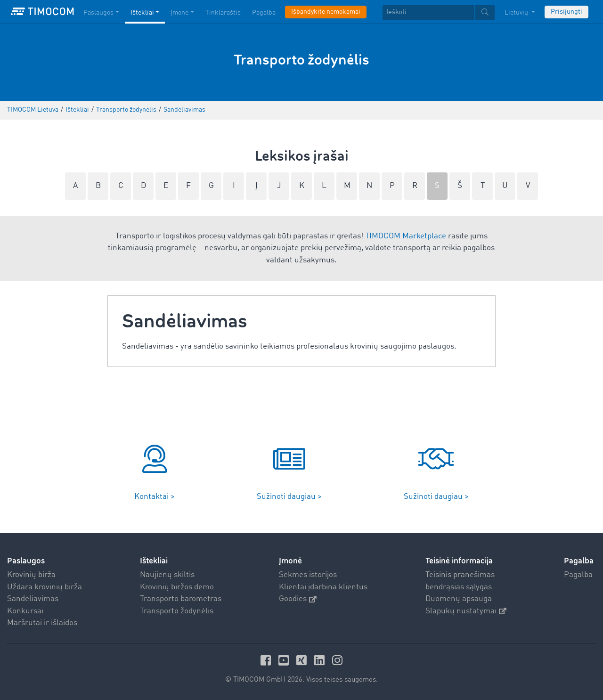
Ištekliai (154, 561)
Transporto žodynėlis (177, 611)
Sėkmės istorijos (308, 575)
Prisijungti (566, 12)
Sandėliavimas (33, 599)
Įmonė (290, 561)
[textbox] (439, 12)
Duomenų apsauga (459, 599)
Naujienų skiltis (167, 575)
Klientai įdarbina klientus (323, 587)
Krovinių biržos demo (177, 587)
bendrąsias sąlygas (459, 587)
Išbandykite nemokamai (326, 12)
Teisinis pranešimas (460, 575)
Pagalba (578, 575)
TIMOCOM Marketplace (406, 236)
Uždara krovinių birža (45, 587)
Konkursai (25, 611)
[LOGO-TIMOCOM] (42, 12)
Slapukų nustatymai (466, 611)
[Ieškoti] (428, 12)
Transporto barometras (181, 599)
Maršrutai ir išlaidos (42, 623)
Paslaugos (26, 561)
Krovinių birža (31, 575)
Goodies (298, 599)
